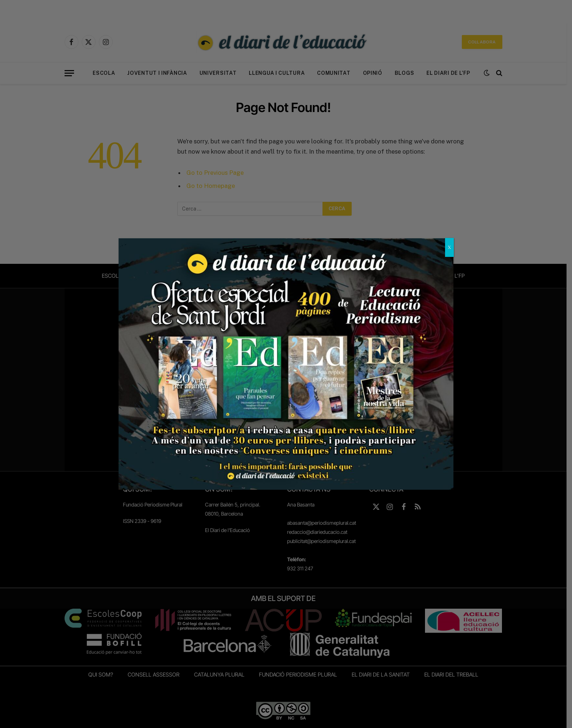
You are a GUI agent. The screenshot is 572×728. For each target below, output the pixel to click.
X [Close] (449, 247)
